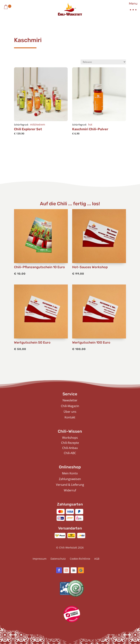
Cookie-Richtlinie (80, 559)
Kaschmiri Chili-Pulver (90, 129)
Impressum (40, 559)
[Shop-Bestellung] (103, 62)
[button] (132, 8)
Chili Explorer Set (28, 129)
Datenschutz (58, 559)
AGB (97, 559)
